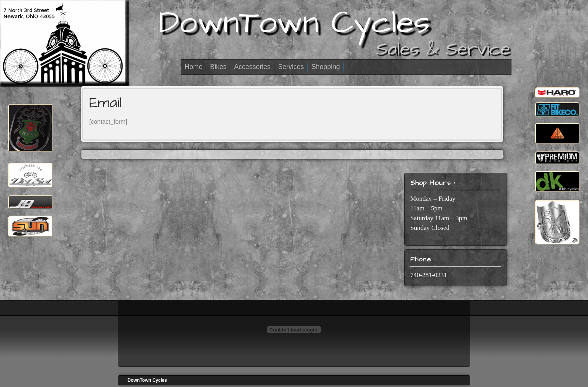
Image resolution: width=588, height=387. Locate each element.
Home (193, 67)
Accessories (252, 67)
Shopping (325, 67)
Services (291, 67)
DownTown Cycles (294, 23)
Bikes (218, 67)
